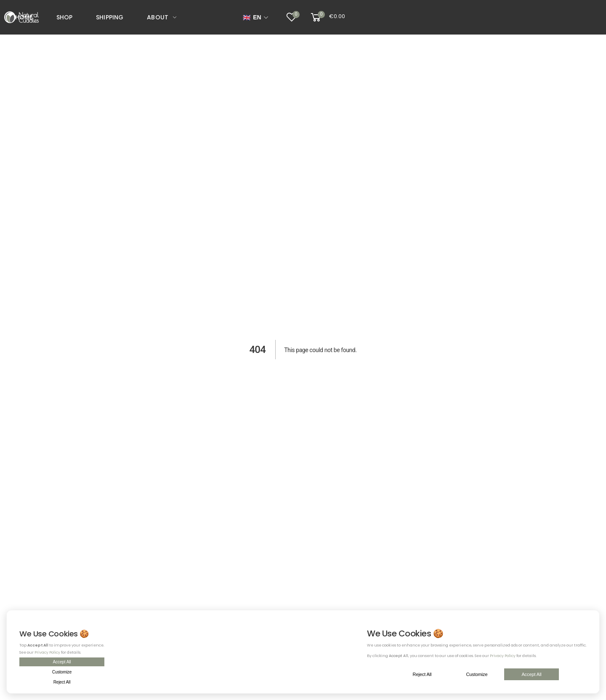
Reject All (62, 682)
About (158, 17)
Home (24, 17)
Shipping (110, 17)
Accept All (62, 662)
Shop (65, 17)
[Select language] (256, 17)
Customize (62, 672)
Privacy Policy (47, 652)
